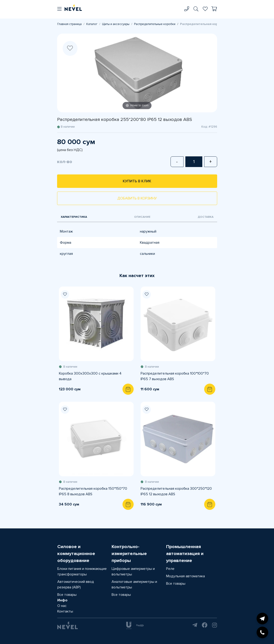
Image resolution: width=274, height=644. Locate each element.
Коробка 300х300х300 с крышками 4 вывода (90, 376)
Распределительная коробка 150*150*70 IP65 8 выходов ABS (93, 491)
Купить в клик (137, 181)
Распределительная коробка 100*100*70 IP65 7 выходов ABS (175, 376)
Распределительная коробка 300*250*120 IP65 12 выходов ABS (176, 491)
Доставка (206, 217)
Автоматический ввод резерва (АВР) (76, 584)
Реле (170, 569)
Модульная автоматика (185, 576)
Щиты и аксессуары (116, 24)
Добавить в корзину (137, 198)
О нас (62, 606)
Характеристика (74, 217)
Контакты (65, 611)
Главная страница (69, 24)
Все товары (67, 595)
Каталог (92, 24)
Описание (142, 217)
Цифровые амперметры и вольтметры (133, 571)
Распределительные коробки (155, 24)
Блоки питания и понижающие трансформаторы (82, 571)
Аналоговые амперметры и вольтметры (134, 584)
